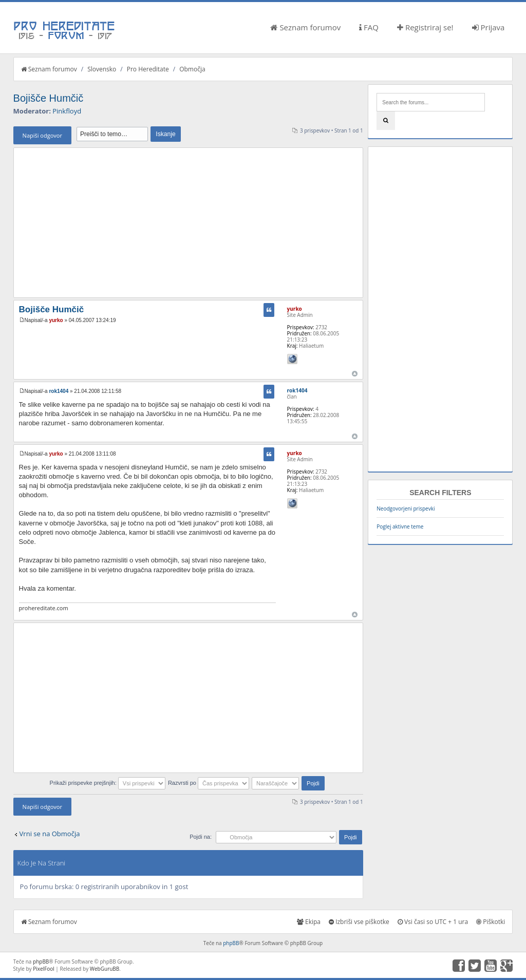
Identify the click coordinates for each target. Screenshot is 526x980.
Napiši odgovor (42, 135)
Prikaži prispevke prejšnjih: (108, 783)
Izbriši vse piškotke (359, 922)
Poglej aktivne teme (400, 526)
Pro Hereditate (148, 69)
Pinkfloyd (67, 111)
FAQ (369, 27)
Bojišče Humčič (49, 98)
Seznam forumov (305, 27)
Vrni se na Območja (50, 834)
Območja (192, 69)
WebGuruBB (105, 969)
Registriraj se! (425, 27)
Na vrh (355, 374)
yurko (56, 320)
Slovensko (102, 69)
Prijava (489, 27)
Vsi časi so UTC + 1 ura (433, 922)
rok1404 (59, 391)
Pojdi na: (201, 837)
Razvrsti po (209, 783)
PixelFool (44, 969)
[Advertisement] (188, 222)
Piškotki (491, 922)
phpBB (231, 943)
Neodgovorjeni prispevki (406, 508)
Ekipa (309, 922)
